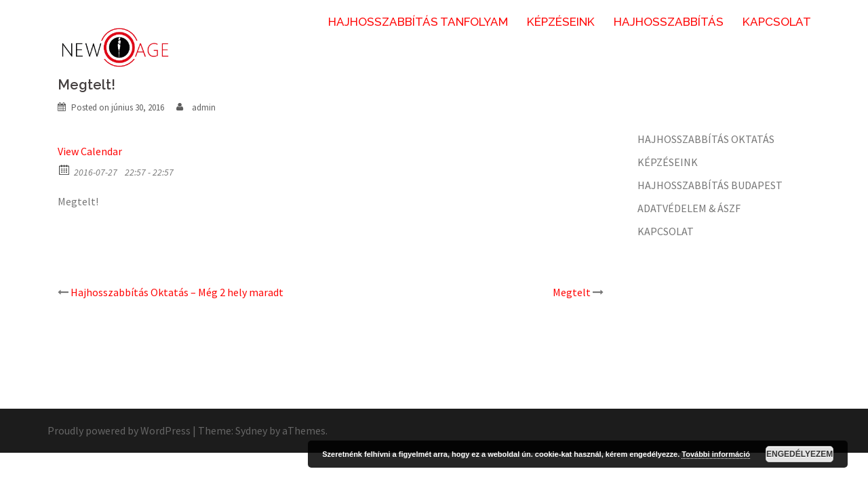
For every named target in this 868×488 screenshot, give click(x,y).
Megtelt (572, 292)
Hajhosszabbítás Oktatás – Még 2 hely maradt (177, 292)
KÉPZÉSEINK (561, 22)
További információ (716, 454)
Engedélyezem (800, 454)
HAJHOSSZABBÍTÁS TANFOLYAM (418, 22)
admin (204, 107)
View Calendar (90, 151)
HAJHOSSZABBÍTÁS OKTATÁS (706, 139)
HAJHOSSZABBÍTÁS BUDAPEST (710, 185)
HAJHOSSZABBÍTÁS (669, 22)
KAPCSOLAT (777, 22)
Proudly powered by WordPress (119, 430)
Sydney (251, 430)
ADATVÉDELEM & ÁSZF (689, 208)
